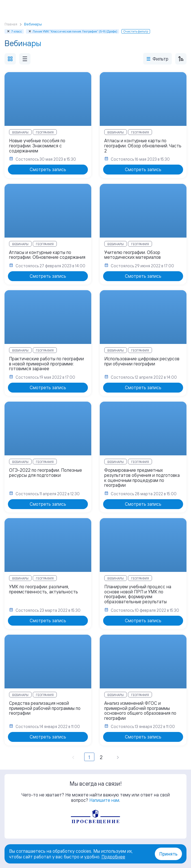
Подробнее (113, 857)
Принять (168, 854)
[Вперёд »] (118, 757)
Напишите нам (104, 800)
